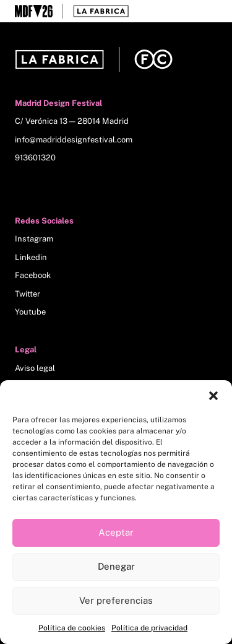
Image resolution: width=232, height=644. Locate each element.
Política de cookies (72, 628)
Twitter (28, 294)
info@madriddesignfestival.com (74, 140)
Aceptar (116, 532)
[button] (213, 396)
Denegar (116, 566)
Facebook (33, 275)
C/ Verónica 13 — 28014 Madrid (72, 121)
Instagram (34, 239)
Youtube (30, 312)
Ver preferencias (116, 600)
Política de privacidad (149, 628)
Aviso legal (35, 368)
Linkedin (31, 257)
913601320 (35, 158)
